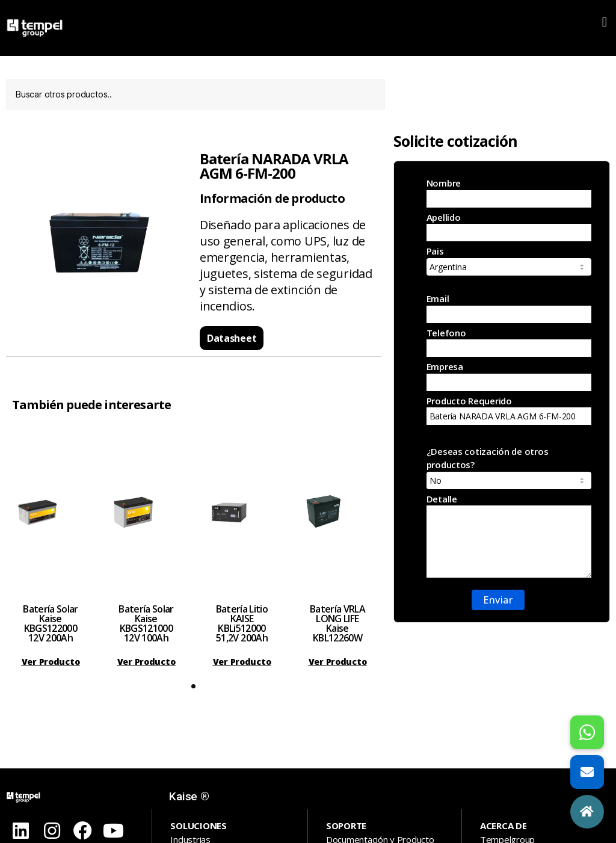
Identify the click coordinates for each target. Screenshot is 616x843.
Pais (509, 260)
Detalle (509, 536)
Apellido (509, 227)
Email (509, 308)
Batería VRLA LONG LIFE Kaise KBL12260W (337, 623)
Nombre (509, 192)
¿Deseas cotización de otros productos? (509, 467)
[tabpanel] (51, 550)
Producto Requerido (509, 410)
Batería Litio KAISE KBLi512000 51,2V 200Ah (242, 623)
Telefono (509, 342)
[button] (604, 22)
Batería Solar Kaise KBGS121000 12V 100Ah (146, 623)
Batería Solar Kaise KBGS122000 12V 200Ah (50, 623)
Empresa (509, 376)
